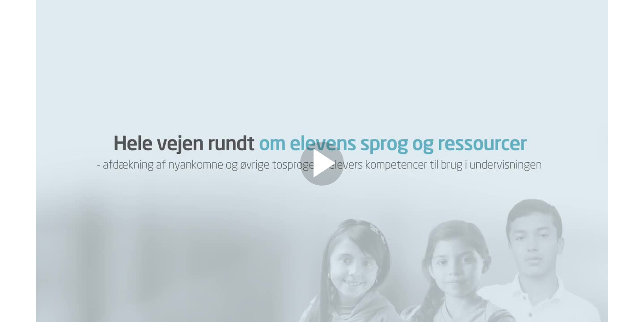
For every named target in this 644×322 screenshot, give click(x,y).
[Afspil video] (322, 183)
